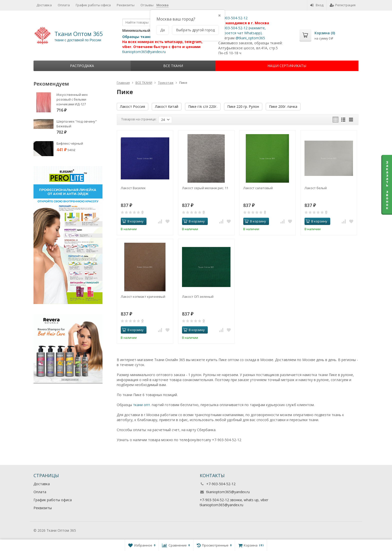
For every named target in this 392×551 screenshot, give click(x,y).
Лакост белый (316, 188)
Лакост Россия (132, 106)
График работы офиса (93, 5)
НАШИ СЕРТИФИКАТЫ (287, 66)
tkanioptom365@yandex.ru (144, 52)
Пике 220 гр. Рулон (243, 106)
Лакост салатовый (258, 188)
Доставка (44, 5)
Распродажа (82, 66)
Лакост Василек (133, 188)
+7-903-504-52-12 (233, 18)
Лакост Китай (167, 106)
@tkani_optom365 (250, 38)
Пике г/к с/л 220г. (203, 106)
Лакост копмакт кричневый (143, 297)
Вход (317, 5)
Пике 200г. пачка (283, 106)
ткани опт (141, 405)
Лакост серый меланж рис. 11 (205, 188)
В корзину (133, 221)
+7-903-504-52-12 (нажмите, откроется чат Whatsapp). (242, 30)
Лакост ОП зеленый (198, 297)
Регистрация (343, 5)
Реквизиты (126, 5)
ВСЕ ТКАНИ (173, 66)
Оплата (64, 5)
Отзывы (147, 5)
